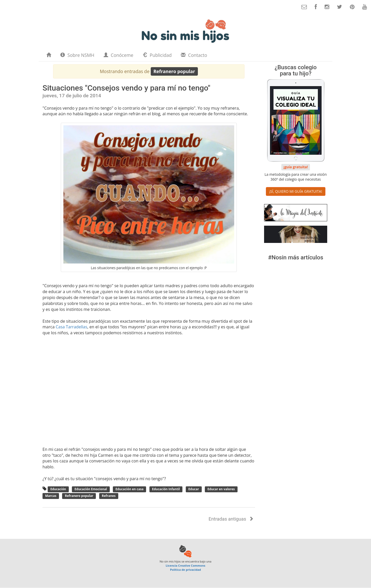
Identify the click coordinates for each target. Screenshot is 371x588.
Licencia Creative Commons (185, 565)
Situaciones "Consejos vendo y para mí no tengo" (126, 88)
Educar (194, 489)
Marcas (51, 496)
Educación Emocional (91, 489)
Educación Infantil (166, 489)
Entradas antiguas (231, 519)
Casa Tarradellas (71, 327)
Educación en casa (129, 489)
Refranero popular (79, 496)
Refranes (109, 496)
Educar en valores (221, 489)
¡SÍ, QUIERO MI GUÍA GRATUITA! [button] (296, 191)
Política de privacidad (185, 570)
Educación (58, 489)
